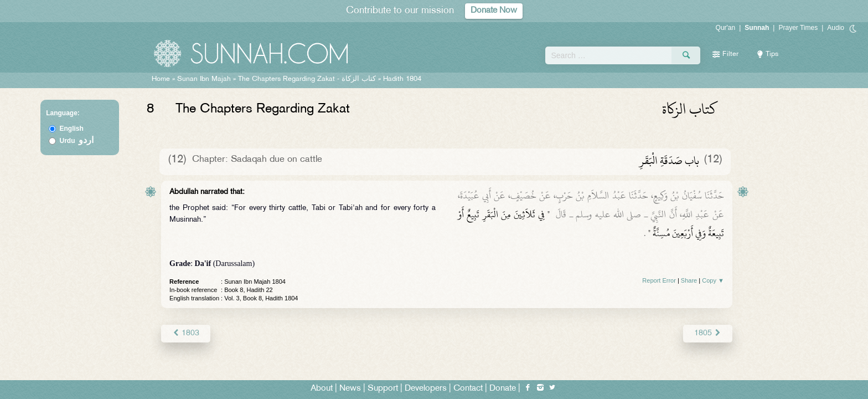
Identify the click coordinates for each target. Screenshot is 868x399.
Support (383, 389)
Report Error (659, 280)
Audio (836, 28)
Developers (426, 389)
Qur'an (726, 28)
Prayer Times (798, 28)
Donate (503, 389)
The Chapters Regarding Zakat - (308, 79)
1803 (186, 333)
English (72, 129)
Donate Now (494, 11)
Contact (468, 389)
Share (689, 280)
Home (161, 79)
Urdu (77, 141)
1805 (708, 333)
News (350, 389)
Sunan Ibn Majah (204, 79)
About (322, 389)
